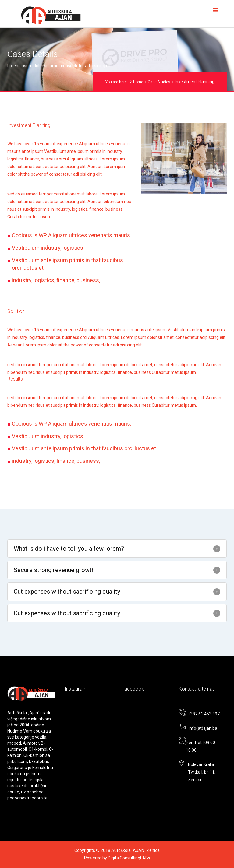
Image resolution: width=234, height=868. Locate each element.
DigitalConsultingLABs (129, 858)
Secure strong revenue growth (54, 570)
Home (138, 82)
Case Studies (159, 82)
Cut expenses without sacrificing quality (67, 592)
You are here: (117, 82)
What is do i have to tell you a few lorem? (69, 549)
